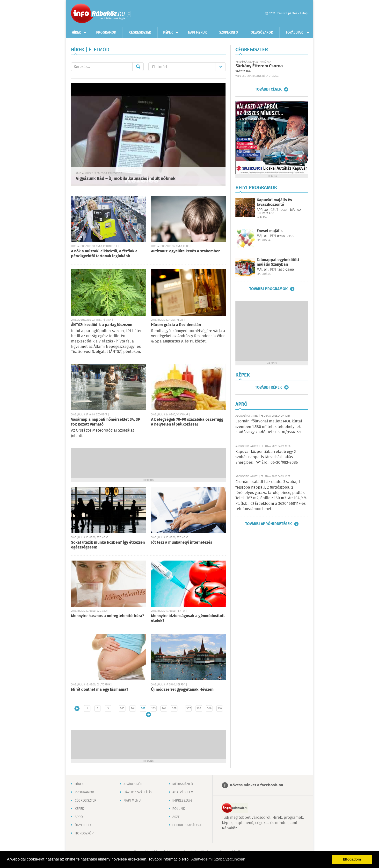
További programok (268, 289)
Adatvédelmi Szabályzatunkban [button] (218, 859)
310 (220, 708)
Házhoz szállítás (138, 792)
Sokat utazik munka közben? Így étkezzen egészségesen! (108, 545)
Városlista (129, 14)
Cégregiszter (140, 33)
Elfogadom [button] (352, 859)
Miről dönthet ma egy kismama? (100, 690)
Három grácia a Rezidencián (176, 325)
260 (122, 708)
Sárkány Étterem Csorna (259, 66)
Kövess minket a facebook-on (257, 785)
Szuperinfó (229, 33)
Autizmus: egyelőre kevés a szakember (185, 251)
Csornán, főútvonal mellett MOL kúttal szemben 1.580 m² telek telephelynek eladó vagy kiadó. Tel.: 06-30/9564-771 (269, 427)
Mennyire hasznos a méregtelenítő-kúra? (108, 616)
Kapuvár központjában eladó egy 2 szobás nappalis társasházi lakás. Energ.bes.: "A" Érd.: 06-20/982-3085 (267, 457)
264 (164, 708)
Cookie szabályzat (188, 825)
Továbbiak (294, 33)
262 (143, 708)
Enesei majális (270, 231)
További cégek (268, 89)
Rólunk (179, 809)
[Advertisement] (148, 462)
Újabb (77, 708)
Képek (168, 33)
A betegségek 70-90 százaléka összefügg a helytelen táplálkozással (187, 422)
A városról (133, 784)
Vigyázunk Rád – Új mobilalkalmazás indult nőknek (126, 179)
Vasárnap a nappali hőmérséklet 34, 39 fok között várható (106, 422)
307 (189, 708)
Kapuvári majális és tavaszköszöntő (274, 202)
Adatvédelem (183, 792)
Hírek (76, 33)
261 (133, 708)
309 (209, 708)
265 (174, 708)
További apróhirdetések (268, 524)
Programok (106, 33)
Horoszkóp (84, 833)
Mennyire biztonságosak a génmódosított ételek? (188, 618)
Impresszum (182, 801)
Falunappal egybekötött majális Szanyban (278, 262)
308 (199, 708)
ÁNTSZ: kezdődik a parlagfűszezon (102, 325)
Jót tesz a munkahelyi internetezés (182, 543)
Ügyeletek (83, 825)
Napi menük (197, 33)
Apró (79, 817)
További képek (268, 387)
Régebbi (149, 715)
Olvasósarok (262, 33)
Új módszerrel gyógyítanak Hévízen (182, 690)
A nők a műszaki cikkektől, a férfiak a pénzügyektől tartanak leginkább (104, 254)
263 (153, 708)
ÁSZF (176, 817)
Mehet (138, 67)
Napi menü (132, 801)
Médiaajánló (183, 784)
